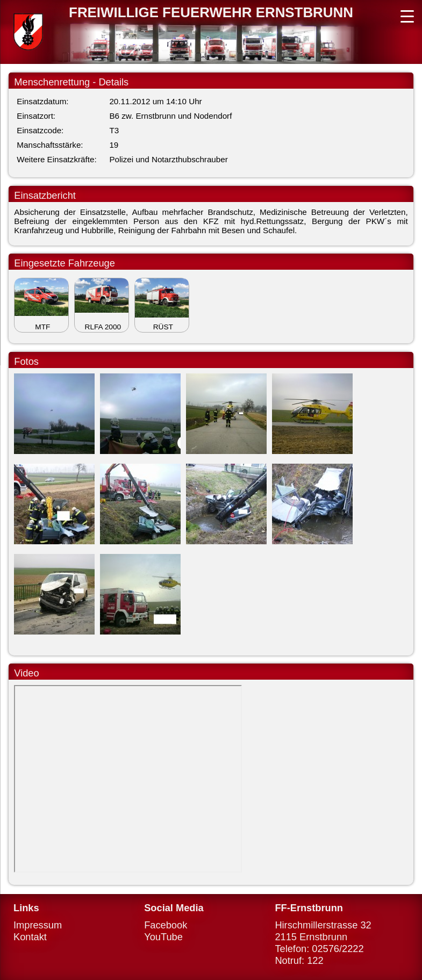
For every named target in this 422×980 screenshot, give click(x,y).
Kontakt (30, 937)
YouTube (163, 937)
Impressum (38, 925)
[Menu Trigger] (407, 15)
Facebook (166, 925)
